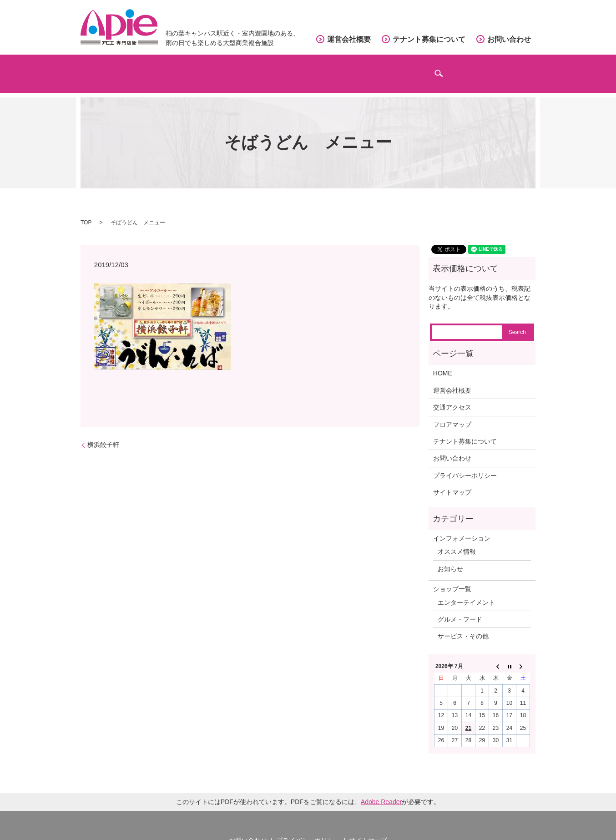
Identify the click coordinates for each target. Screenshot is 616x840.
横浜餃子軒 (106, 433)
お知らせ (450, 557)
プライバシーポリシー (465, 464)
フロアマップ (279, 68)
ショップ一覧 (452, 577)
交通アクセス (362, 68)
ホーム (116, 68)
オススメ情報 (457, 540)
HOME (443, 362)
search (525, 73)
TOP (86, 211)
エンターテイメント (466, 591)
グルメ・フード (460, 607)
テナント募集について (429, 39)
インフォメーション (456, 68)
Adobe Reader (381, 790)
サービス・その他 (463, 625)
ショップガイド (192, 68)
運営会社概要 (349, 39)
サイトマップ (452, 481)
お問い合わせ (509, 39)
